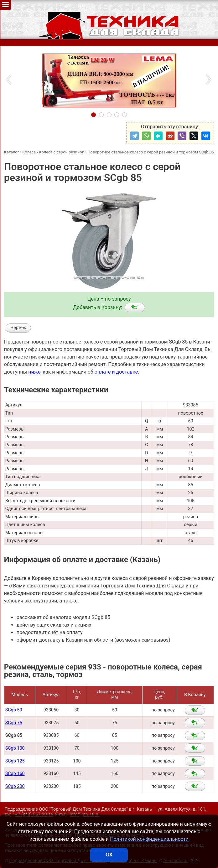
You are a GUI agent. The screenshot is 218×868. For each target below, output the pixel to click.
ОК (109, 855)
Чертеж (18, 328)
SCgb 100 (15, 748)
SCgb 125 (15, 761)
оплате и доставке (116, 372)
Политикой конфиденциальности (149, 839)
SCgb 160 (15, 774)
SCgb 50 (14, 710)
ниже (34, 372)
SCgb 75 (14, 723)
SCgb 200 (15, 786)
